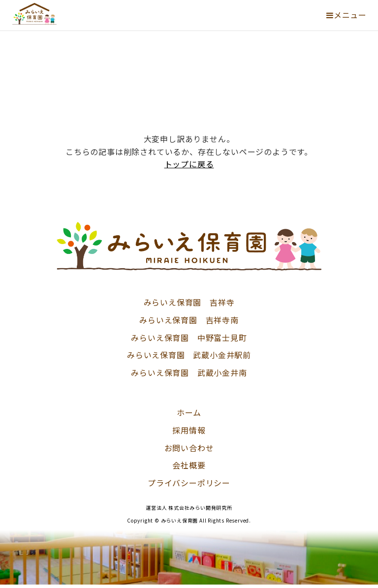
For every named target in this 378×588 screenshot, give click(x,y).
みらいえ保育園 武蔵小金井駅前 (189, 355)
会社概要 (189, 465)
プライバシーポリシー (189, 483)
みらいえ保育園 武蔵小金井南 (189, 372)
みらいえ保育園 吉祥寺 (189, 302)
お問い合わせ (189, 448)
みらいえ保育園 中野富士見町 (189, 338)
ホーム (189, 412)
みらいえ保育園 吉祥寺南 (189, 320)
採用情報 (189, 430)
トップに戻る (189, 164)
